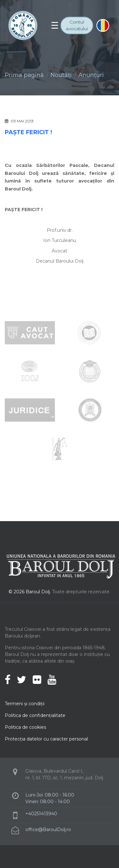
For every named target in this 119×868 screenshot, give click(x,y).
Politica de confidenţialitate (35, 715)
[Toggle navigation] (55, 25)
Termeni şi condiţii (25, 704)
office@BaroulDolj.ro (48, 830)
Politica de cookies (25, 727)
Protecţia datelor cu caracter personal (46, 739)
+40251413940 (41, 814)
